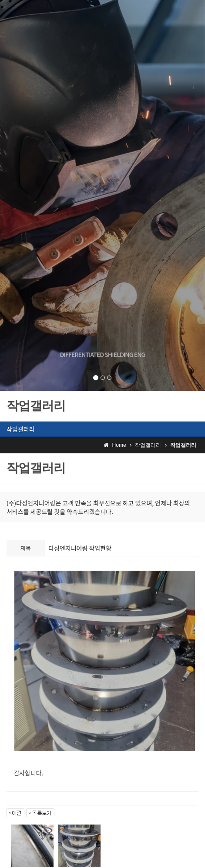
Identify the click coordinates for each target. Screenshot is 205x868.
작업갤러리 (20, 429)
